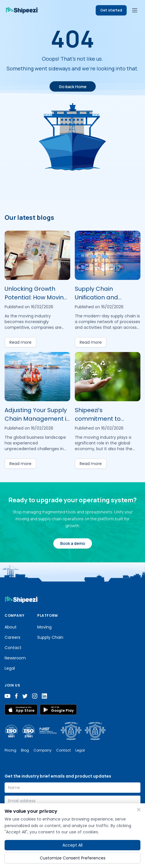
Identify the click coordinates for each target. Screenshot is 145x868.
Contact (13, 648)
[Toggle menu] (135, 10)
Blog (25, 750)
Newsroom (15, 658)
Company (43, 750)
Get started (111, 10)
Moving (44, 627)
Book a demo (73, 543)
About (11, 627)
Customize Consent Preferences (73, 858)
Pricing (10, 750)
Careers (12, 637)
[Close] (139, 810)
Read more (20, 342)
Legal (10, 668)
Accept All (72, 845)
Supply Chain (50, 637)
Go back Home (73, 87)
